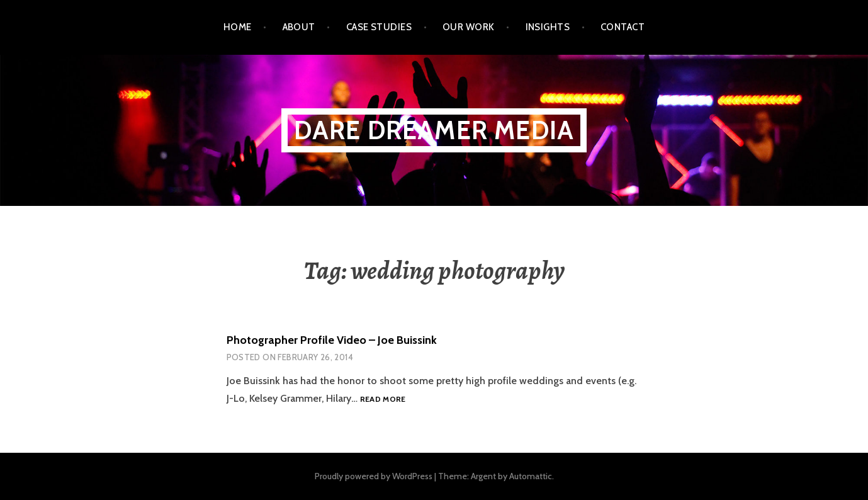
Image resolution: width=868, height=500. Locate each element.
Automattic (531, 476)
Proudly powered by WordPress (374, 476)
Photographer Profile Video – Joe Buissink (332, 340)
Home (238, 27)
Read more (383, 400)
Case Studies (379, 27)
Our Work (469, 27)
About (299, 27)
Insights (548, 27)
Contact (623, 27)
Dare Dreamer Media (434, 130)
